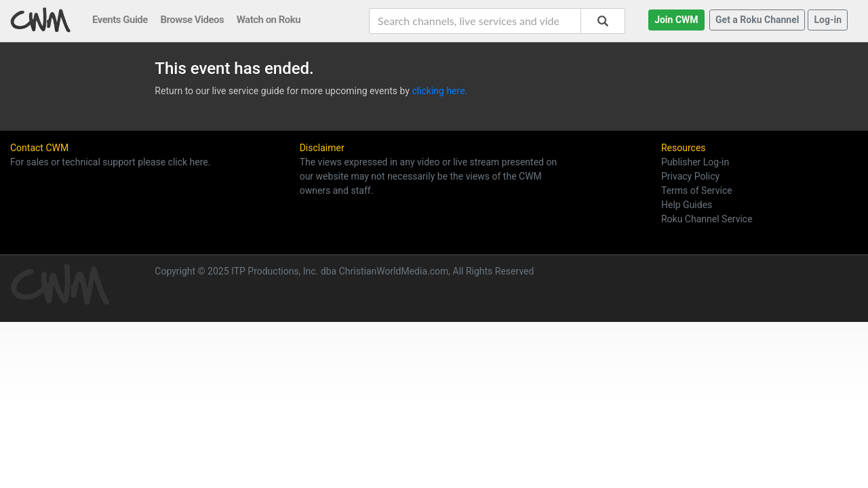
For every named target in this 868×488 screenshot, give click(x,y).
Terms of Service (697, 190)
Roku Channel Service (707, 219)
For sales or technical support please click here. (110, 162)
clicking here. (439, 91)
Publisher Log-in (695, 162)
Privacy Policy (690, 176)
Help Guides (687, 205)
